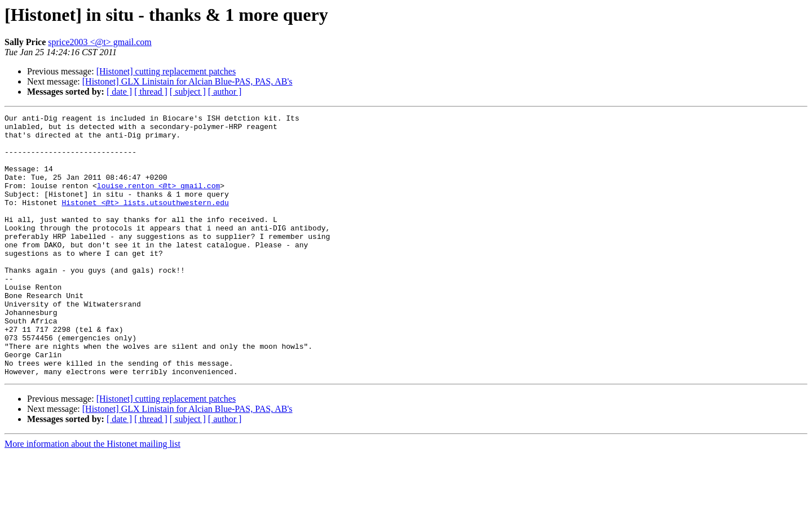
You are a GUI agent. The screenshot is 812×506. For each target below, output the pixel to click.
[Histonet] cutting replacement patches (166, 71)
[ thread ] (151, 92)
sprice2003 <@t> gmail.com (100, 42)
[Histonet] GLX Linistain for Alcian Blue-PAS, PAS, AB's (187, 81)
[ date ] (119, 92)
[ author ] (225, 92)
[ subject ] (188, 92)
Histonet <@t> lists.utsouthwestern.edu (145, 221)
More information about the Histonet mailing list (92, 496)
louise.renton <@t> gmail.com (158, 201)
